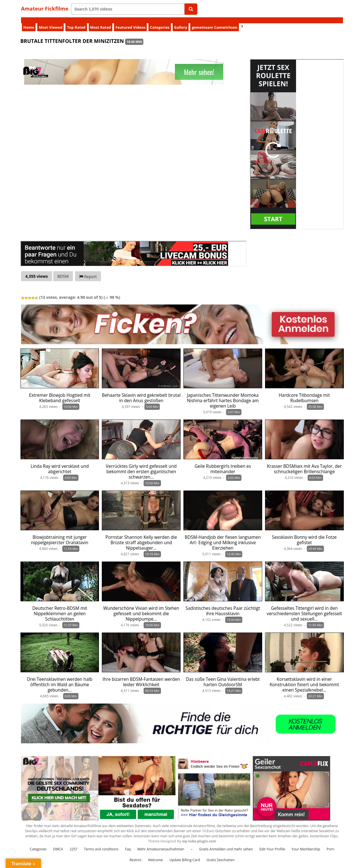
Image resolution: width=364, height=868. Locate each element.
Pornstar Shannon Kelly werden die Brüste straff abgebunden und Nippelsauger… (141, 537)
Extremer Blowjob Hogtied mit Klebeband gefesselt (60, 392)
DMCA (58, 843)
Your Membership (306, 843)
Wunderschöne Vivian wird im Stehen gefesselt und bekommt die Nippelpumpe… (141, 608)
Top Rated (76, 21)
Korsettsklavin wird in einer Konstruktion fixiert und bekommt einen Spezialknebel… (304, 679)
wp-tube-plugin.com (199, 835)
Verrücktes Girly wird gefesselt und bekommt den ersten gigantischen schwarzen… (141, 466)
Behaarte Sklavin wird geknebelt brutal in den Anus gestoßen (141, 392)
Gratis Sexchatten (220, 854)
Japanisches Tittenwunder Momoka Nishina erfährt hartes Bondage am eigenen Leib (223, 395)
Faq (128, 843)
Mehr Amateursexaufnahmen (161, 843)
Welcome (156, 854)
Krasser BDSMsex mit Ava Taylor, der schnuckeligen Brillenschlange (304, 463)
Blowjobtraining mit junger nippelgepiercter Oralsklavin (60, 534)
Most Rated (101, 21)
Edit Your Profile (272, 843)
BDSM (63, 270)
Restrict (135, 854)
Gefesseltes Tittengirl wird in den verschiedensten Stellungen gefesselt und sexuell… (304, 608)
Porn (331, 843)
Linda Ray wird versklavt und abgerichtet (60, 463)
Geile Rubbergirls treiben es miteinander (223, 463)
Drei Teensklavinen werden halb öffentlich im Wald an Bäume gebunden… (60, 679)
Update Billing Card (185, 854)
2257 (74, 843)
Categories (160, 21)
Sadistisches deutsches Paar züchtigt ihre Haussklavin (223, 605)
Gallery (181, 21)
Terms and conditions (101, 843)
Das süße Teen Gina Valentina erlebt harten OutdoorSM (223, 676)
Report (88, 271)
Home (29, 21)
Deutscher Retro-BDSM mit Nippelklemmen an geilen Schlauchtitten (60, 608)
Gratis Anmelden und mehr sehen (226, 843)
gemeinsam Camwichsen (214, 21)
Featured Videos (130, 21)
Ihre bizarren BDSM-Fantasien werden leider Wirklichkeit (141, 676)
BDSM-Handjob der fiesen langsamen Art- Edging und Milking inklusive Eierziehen (223, 537)
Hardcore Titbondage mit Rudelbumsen (304, 392)
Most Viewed (50, 21)
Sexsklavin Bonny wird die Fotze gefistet (304, 534)
